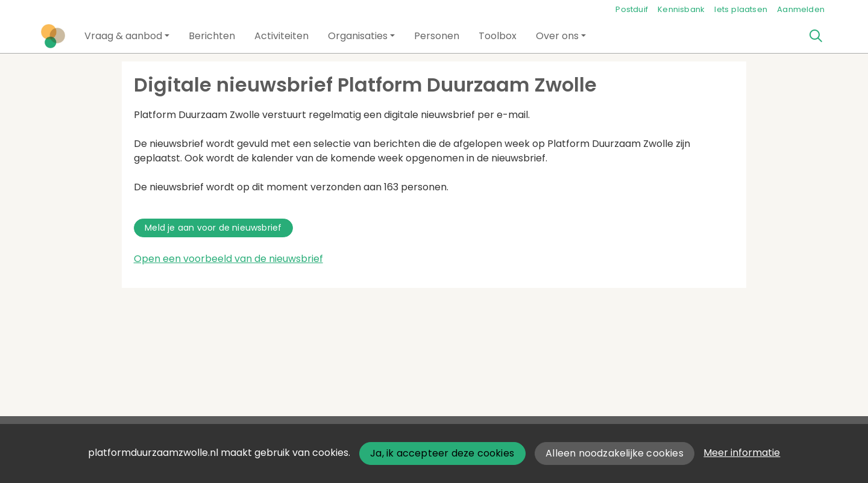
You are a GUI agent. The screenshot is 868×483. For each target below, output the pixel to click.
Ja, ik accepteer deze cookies (442, 453)
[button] (127, 36)
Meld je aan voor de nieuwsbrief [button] (213, 228)
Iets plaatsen (741, 9)
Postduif (632, 9)
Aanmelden (801, 9)
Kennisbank (681, 9)
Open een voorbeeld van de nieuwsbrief (228, 259)
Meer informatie (742, 453)
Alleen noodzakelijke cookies (615, 453)
